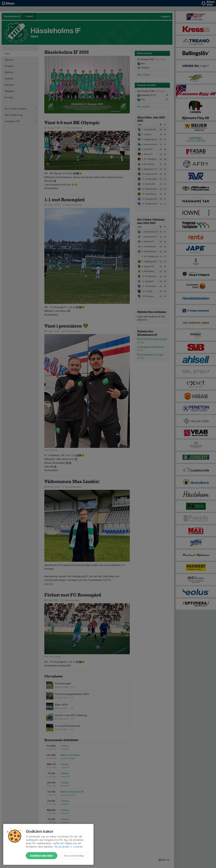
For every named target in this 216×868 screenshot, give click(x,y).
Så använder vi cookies (69, 847)
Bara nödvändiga (74, 856)
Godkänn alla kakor (42, 856)
